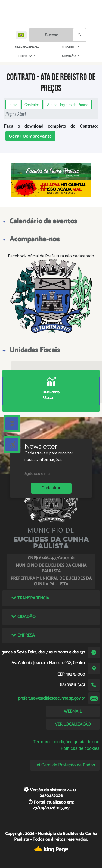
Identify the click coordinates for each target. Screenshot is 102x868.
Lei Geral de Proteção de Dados (65, 765)
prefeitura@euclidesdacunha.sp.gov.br (52, 698)
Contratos (32, 105)
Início (13, 105)
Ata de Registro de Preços (68, 105)
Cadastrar (51, 488)
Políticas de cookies (80, 748)
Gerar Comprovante (30, 136)
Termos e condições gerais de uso (67, 742)
